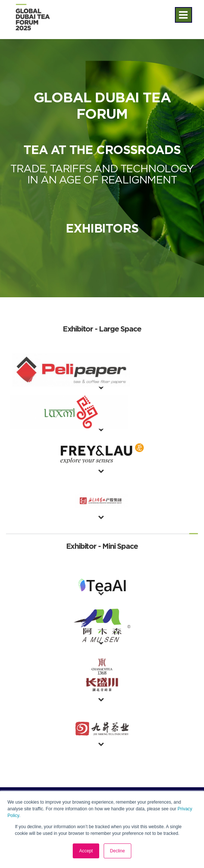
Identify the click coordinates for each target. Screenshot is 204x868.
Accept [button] (86, 851)
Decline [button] (117, 851)
